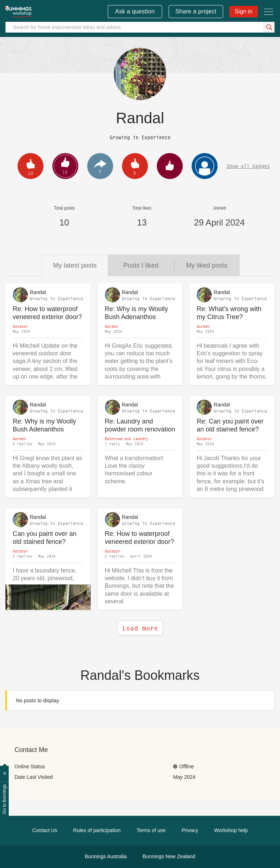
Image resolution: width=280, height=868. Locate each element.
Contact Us (45, 830)
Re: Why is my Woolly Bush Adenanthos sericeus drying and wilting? (137, 313)
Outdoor (20, 326)
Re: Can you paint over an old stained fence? (230, 425)
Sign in (244, 11)
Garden (111, 326)
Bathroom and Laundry (127, 439)
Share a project (196, 11)
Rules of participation (97, 830)
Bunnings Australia (106, 856)
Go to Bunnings (4, 799)
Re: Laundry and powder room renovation (140, 425)
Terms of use (151, 830)
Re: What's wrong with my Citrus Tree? (229, 313)
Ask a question (135, 11)
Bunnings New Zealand (169, 856)
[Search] (140, 27)
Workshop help (231, 830)
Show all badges (248, 166)
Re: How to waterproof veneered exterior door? (47, 313)
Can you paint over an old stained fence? (45, 538)
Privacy (190, 830)
